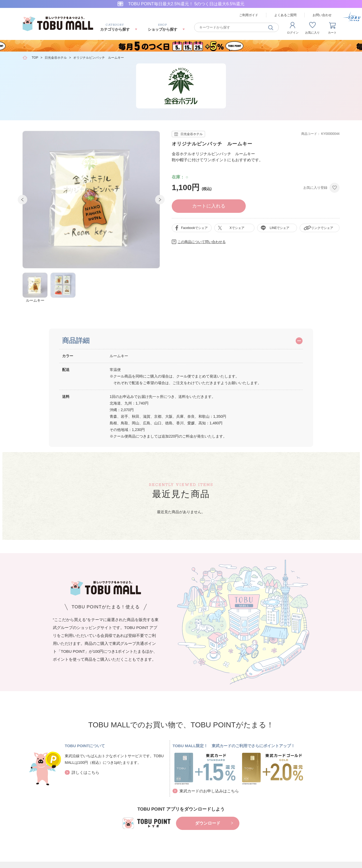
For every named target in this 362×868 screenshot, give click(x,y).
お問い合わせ (322, 15)
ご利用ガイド (249, 15)
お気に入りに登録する (335, 188)
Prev (22, 200)
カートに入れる (209, 206)
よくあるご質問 (285, 15)
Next (160, 200)
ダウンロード (208, 823)
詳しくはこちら (85, 772)
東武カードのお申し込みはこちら (209, 791)
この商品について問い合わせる (202, 242)
